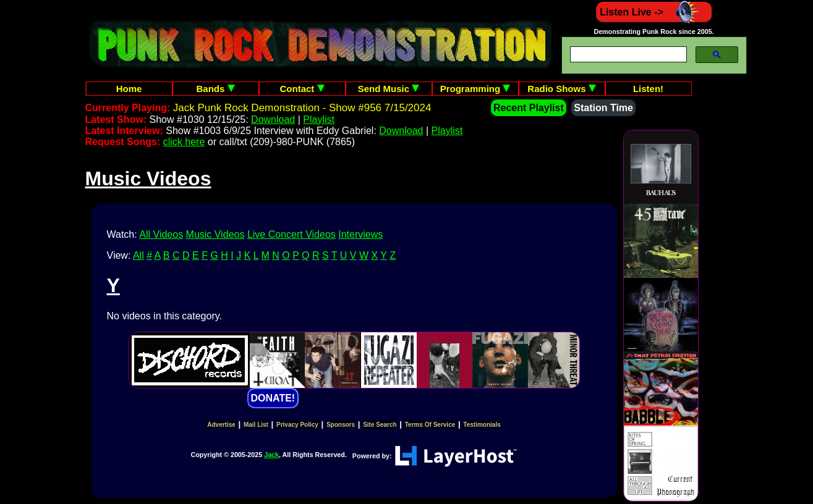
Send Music (389, 89)
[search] (627, 55)
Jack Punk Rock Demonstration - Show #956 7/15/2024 (302, 108)
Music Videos (215, 234)
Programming (475, 89)
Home (129, 89)
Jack (271, 455)
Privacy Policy (297, 425)
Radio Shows (561, 89)
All (138, 255)
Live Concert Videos (292, 234)
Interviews (360, 234)
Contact (302, 89)
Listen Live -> (654, 12)
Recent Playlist (529, 108)
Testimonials (482, 425)
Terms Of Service (430, 425)
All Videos (161, 234)
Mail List (256, 425)
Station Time (603, 108)
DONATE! (273, 398)
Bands (215, 89)
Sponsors (341, 425)
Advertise (221, 425)
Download (273, 120)
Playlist (319, 120)
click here (184, 142)
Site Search (380, 425)
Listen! (648, 89)
